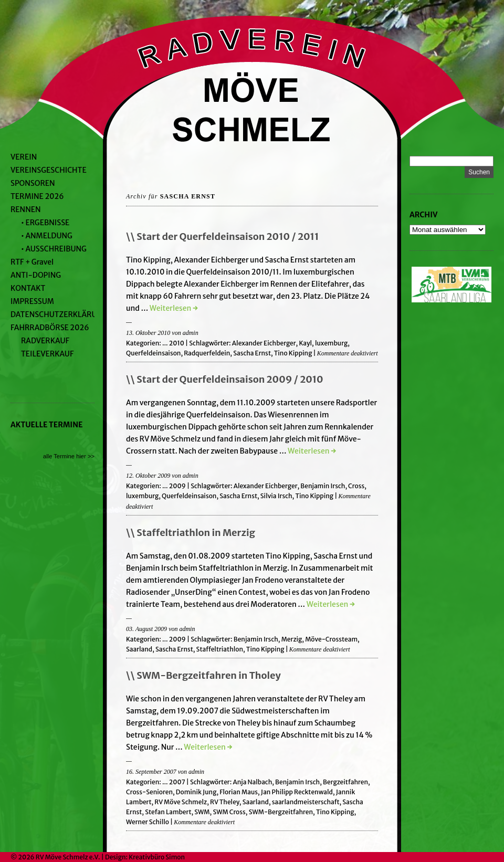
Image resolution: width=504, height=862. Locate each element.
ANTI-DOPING (36, 275)
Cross (356, 486)
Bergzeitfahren (345, 782)
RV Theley (225, 802)
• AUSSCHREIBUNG (54, 249)
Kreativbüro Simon (157, 857)
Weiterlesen (174, 308)
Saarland (139, 649)
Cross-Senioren (149, 792)
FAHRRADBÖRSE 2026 (50, 328)
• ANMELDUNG (47, 236)
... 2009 (174, 486)
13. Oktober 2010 (148, 333)
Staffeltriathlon (220, 649)
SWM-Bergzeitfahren (281, 812)
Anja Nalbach (252, 782)
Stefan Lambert (168, 812)
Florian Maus (239, 792)
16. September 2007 (151, 772)
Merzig (292, 639)
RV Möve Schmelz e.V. (68, 857)
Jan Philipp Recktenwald (297, 792)
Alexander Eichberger (264, 343)
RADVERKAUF (45, 341)
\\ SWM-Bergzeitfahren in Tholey (203, 675)
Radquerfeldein (207, 353)
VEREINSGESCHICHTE (49, 170)
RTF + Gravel (32, 262)
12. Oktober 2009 (148, 476)
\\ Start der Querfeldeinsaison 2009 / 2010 (225, 379)
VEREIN (24, 157)
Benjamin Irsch (323, 486)
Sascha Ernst (252, 353)
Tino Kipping (293, 353)
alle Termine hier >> (69, 456)
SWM (202, 812)
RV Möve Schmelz (181, 802)
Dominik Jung (196, 792)
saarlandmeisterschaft (306, 802)
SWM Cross (229, 812)
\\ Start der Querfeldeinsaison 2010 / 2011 (222, 236)
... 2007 (174, 782)
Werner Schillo (148, 822)
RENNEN (26, 209)
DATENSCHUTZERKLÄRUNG (59, 314)
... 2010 (173, 343)
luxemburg (331, 343)
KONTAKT (28, 288)
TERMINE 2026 (37, 196)
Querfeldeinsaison (153, 353)
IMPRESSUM (32, 301)
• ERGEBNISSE (45, 223)
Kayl (305, 343)
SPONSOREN (33, 183)
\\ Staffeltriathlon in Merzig (191, 533)
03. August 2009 (146, 629)
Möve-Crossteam (331, 639)
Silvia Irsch (276, 496)
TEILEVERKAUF (47, 354)
